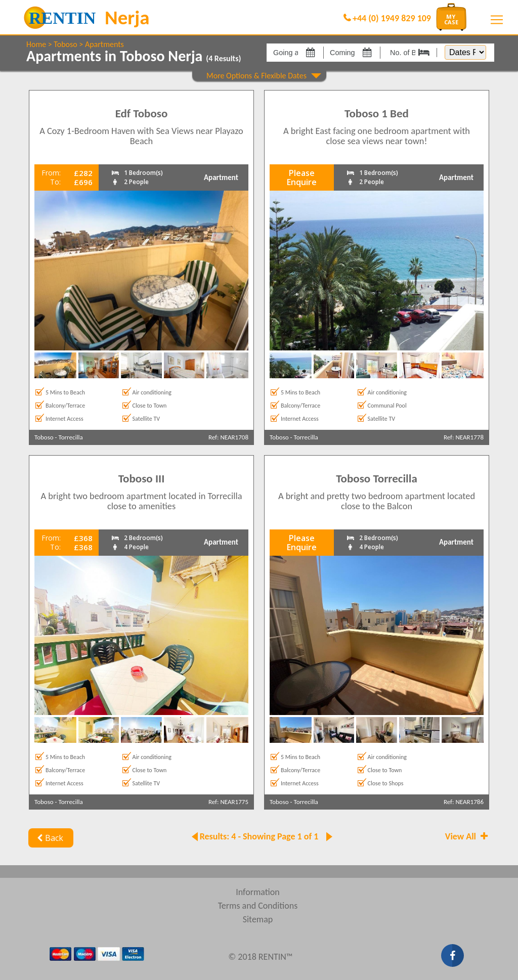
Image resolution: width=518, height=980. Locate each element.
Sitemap (258, 919)
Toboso (65, 44)
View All (467, 836)
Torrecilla (71, 437)
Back (49, 838)
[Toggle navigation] (497, 20)
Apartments (104, 44)
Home (36, 44)
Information (258, 892)
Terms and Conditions (258, 906)
